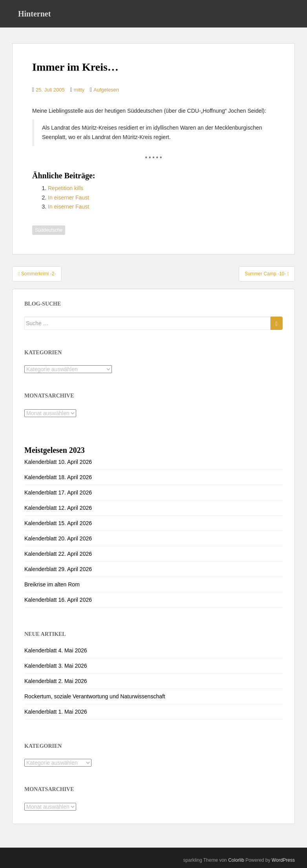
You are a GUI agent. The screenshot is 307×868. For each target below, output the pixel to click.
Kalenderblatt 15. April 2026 (58, 523)
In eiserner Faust (69, 198)
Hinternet (34, 14)
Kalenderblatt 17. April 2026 (58, 493)
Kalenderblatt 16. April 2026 (58, 600)
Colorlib (236, 860)
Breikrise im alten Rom (52, 584)
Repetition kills (66, 188)
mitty (79, 90)
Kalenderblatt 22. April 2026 (58, 554)
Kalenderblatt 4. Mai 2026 (56, 650)
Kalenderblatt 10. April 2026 (58, 462)
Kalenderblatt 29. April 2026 (58, 569)
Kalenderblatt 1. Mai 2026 (56, 712)
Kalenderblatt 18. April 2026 (58, 477)
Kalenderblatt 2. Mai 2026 (56, 681)
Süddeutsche (49, 230)
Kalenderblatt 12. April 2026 (58, 508)
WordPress (283, 860)
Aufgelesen (106, 90)
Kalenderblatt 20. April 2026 (58, 538)
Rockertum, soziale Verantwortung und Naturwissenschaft (95, 696)
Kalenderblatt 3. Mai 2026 (56, 666)
